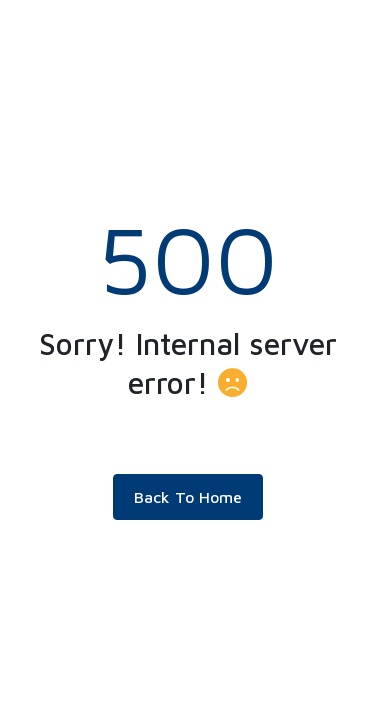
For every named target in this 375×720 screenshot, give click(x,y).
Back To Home (188, 497)
